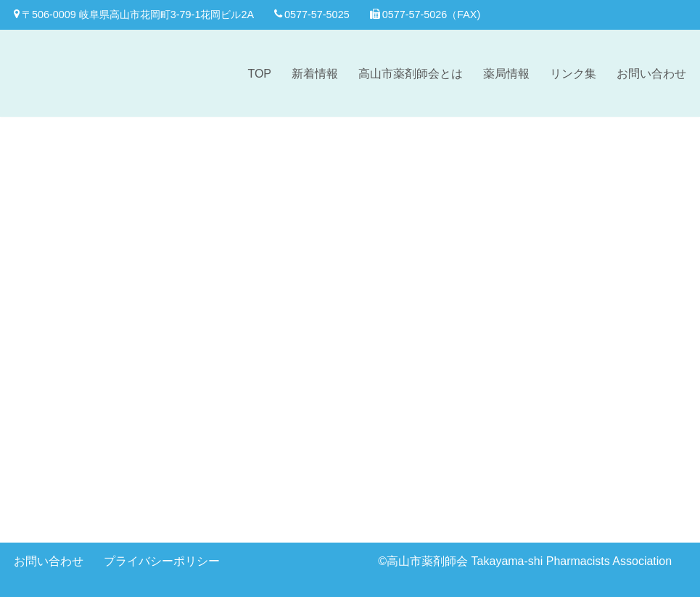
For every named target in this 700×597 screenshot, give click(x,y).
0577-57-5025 (312, 15)
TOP (259, 74)
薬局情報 (506, 74)
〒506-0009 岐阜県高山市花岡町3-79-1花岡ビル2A (134, 15)
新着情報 (315, 74)
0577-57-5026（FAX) (425, 15)
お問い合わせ (651, 74)
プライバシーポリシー (162, 561)
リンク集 (573, 74)
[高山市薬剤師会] (72, 73)
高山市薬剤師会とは (411, 74)
